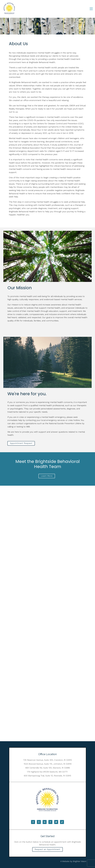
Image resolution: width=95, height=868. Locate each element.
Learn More (47, 476)
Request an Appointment (47, 849)
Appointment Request (21, 443)
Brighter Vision (80, 861)
